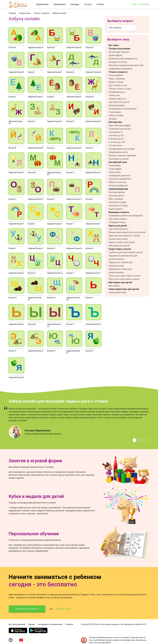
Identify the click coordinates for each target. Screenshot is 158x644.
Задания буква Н (93, 173)
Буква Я (89, 351)
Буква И (70, 121)
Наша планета (116, 209)
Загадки (113, 119)
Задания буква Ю (73, 352)
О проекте (69, 624)
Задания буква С (55, 224)
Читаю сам (114, 95)
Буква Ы (32, 324)
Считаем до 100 (117, 142)
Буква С (32, 224)
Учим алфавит (116, 75)
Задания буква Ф (74, 248)
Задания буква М (54, 173)
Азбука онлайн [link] (59, 13)
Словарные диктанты (120, 175)
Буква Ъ (70, 324)
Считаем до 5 (116, 132)
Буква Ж (90, 97)
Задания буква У (35, 248)
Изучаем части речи (119, 102)
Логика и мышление (119, 49)
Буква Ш (13, 298)
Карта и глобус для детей (122, 242)
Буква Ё (51, 97)
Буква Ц (32, 273)
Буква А (12, 47)
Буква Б (51, 47)
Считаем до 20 (116, 139)
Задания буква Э (36, 351)
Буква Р (89, 199)
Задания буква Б (74, 47)
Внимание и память (119, 212)
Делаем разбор (117, 105)
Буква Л (89, 148)
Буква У (12, 248)
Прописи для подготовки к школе (126, 252)
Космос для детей (118, 239)
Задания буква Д (93, 72)
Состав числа (116, 145)
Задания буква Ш (35, 299)
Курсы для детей (118, 226)
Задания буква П (74, 199)
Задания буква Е (35, 97)
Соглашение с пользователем (50, 624)
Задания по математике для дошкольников (123, 257)
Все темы (114, 45)
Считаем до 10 (116, 135)
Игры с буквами (117, 79)
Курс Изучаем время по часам (124, 236)
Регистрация (144, 4)
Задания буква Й (36, 148)
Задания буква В (16, 72)
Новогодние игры (118, 292)
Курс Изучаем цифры (120, 125)
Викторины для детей (120, 282)
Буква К (51, 148)
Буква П (51, 199)
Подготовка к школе (120, 249)
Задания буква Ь (16, 324)
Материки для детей (119, 246)
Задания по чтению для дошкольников (121, 264)
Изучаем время (117, 192)
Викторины (114, 286)
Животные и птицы (118, 206)
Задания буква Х (16, 273)
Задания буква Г (55, 72)
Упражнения (42, 4)
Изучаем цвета (116, 196)
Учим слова (115, 172)
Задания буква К (74, 148)
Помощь (31, 624)
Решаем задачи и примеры (123, 155)
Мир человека (116, 199)
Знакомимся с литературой (123, 109)
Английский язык (118, 162)
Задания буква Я (16, 377)
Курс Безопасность (119, 229)
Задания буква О (36, 199)
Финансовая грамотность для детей (127, 232)
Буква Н (70, 173)
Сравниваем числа (118, 152)
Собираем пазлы (117, 222)
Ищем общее (115, 55)
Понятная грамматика (120, 179)
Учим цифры (115, 169)
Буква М (32, 173)
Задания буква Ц (55, 273)
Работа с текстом (117, 182)
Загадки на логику (118, 62)
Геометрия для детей (120, 129)
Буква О (12, 199)
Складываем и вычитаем (122, 149)
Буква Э (12, 351)
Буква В (89, 47)
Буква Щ (51, 298)
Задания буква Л (16, 173)
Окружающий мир (118, 189)
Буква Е (12, 97)
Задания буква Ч (93, 273)
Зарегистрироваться (27, 609)
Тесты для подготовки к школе (124, 276)
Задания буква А (35, 47)
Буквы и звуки (116, 82)
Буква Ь (89, 298)
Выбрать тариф (64, 609)
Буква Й (12, 148)
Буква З (32, 121)
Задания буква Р (16, 224)
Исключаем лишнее (119, 52)
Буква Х (89, 248)
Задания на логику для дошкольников (120, 271)
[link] (12, 13)
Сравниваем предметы (121, 69)
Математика (115, 122)
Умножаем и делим (119, 159)
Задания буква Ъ (93, 324)
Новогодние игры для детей (124, 289)
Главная (12, 13)
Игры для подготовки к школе (124, 279)
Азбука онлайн (116, 115)
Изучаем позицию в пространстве (126, 65)
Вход (134, 4)
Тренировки (59, 4)
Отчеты (88, 4)
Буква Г (32, 72)
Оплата (100, 4)
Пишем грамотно (117, 99)
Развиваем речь (117, 92)
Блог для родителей (17, 624)
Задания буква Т (93, 224)
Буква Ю (51, 351)
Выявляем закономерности (123, 59)
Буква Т (70, 224)
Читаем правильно (118, 185)
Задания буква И (93, 121)
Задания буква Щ (73, 299)
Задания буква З (55, 121)
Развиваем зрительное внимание (126, 216)
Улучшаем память (118, 219)
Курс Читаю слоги (118, 85)
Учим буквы (115, 112)
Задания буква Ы (54, 325)
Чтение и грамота (41, 13)
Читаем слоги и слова (120, 89)
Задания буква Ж (15, 122)
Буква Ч (70, 273)
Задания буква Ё (74, 97)
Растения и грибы (118, 202)
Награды (75, 4)
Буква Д (70, 72)
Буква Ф (51, 248)
